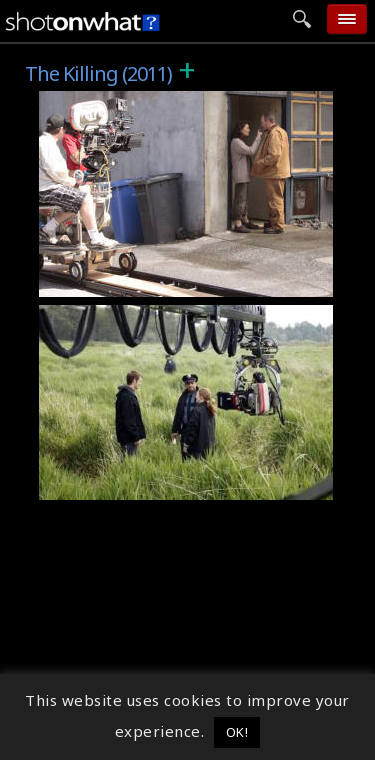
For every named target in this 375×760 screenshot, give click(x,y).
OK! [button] (237, 732)
